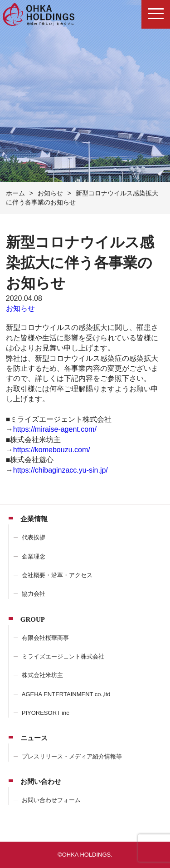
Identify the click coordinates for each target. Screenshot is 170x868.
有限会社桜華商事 (45, 638)
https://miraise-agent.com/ (55, 429)
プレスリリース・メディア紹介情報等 (72, 756)
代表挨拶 (34, 537)
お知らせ (20, 308)
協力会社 (34, 594)
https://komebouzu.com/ (52, 450)
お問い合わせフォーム (51, 800)
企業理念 (34, 556)
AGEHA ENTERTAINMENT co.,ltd (66, 694)
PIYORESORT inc (46, 713)
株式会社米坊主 (42, 675)
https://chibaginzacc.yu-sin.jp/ (61, 470)
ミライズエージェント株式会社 (63, 656)
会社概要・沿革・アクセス (57, 575)
